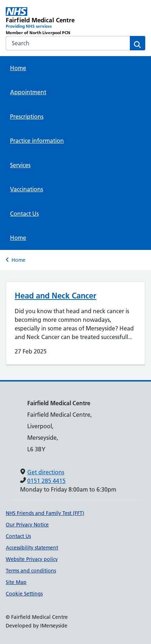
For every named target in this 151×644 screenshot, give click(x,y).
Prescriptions (27, 117)
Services (20, 165)
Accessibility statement (32, 548)
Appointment (28, 92)
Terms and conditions (31, 571)
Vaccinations (27, 189)
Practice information (37, 141)
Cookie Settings (24, 594)
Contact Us (24, 214)
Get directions (46, 472)
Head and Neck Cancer (56, 296)
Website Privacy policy (32, 559)
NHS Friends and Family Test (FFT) (45, 513)
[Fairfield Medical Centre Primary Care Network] (41, 22)
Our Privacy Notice (27, 525)
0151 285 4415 (46, 481)
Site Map (16, 582)
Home (18, 68)
